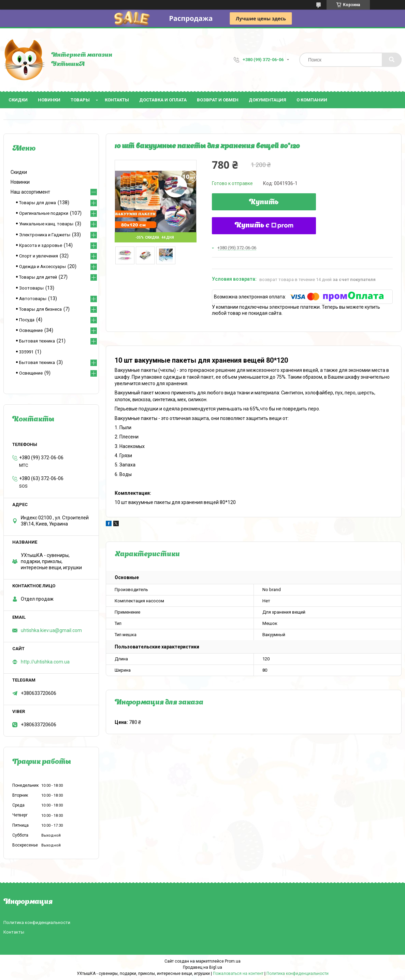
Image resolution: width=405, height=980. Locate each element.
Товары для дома (38, 203)
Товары (80, 100)
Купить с (264, 226)
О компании (312, 100)
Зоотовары (31, 288)
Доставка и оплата (163, 100)
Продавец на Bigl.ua (202, 967)
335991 (26, 352)
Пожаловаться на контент (238, 974)
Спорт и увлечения (39, 256)
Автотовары (33, 299)
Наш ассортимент (30, 192)
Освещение (31, 330)
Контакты (117, 100)
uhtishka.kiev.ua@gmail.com (51, 630)
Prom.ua (233, 961)
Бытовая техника (37, 341)
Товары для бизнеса (40, 309)
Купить (264, 202)
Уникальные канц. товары (46, 224)
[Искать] (392, 60)
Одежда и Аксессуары (42, 267)
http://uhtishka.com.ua (45, 662)
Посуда (27, 320)
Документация (267, 100)
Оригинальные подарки (44, 213)
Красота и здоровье (41, 245)
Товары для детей (38, 277)
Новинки (49, 100)
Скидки (18, 100)
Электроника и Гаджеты (45, 235)
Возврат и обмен (218, 100)
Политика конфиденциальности (37, 922)
